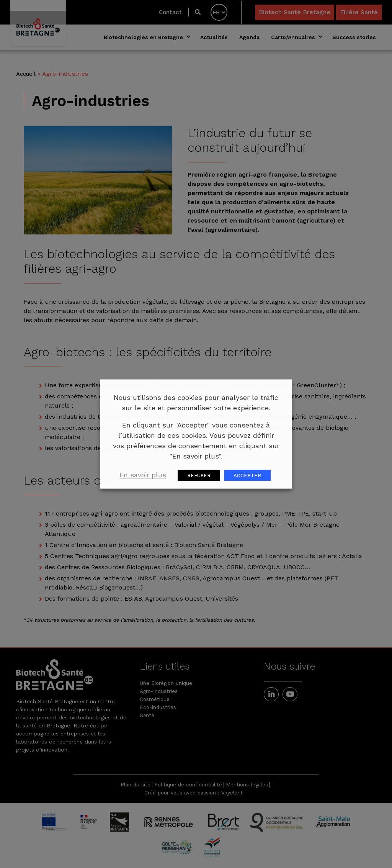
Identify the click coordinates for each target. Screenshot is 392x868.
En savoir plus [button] (143, 475)
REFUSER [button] (199, 476)
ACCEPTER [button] (247, 476)
